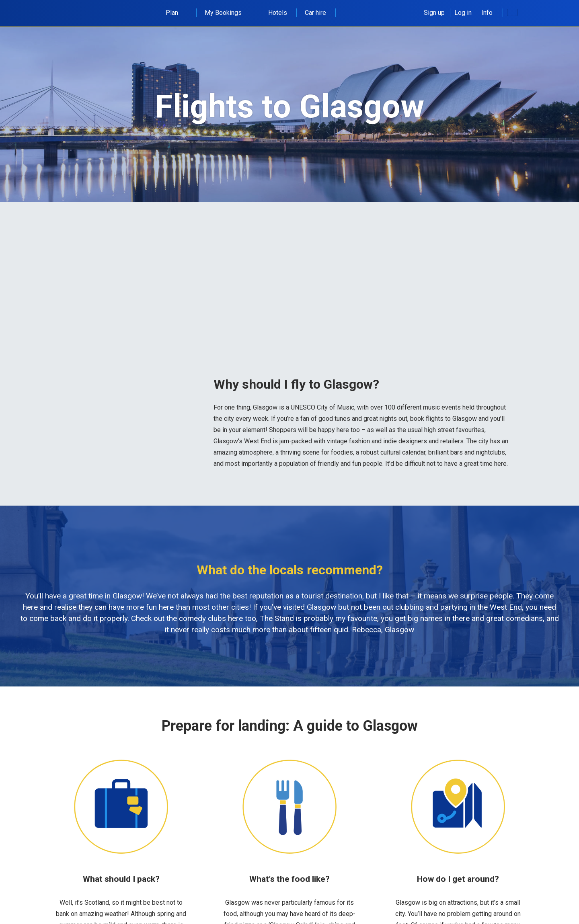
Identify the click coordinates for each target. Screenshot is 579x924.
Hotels (278, 13)
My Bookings (228, 13)
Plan (176, 13)
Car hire (315, 13)
